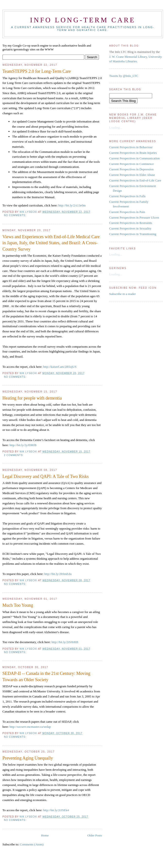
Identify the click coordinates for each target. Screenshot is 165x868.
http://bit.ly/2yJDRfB (23, 445)
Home (45, 835)
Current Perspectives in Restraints (131, 223)
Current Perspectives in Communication (134, 158)
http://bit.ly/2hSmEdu (58, 574)
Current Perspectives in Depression (131, 169)
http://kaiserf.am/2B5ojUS (60, 367)
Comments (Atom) (32, 844)
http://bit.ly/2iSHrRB (65, 642)
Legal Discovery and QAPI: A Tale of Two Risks (45, 476)
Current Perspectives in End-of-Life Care (135, 180)
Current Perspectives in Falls (127, 196)
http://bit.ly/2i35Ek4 (56, 810)
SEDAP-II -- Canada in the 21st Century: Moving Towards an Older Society (46, 676)
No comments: (16, 215)
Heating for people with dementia (32, 398)
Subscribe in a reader (122, 294)
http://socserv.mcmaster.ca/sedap (30, 727)
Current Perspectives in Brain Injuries (133, 153)
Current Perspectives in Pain (127, 212)
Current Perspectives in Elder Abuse (132, 175)
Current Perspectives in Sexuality (130, 228)
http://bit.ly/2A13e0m (72, 205)
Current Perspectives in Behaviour (131, 147)
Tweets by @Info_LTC (124, 76)
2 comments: (14, 455)
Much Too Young (18, 605)
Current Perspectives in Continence (132, 164)
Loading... (116, 127)
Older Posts (95, 835)
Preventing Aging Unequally (28, 758)
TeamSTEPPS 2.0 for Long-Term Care (37, 71)
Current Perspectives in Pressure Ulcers (134, 217)
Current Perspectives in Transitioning (133, 234)
